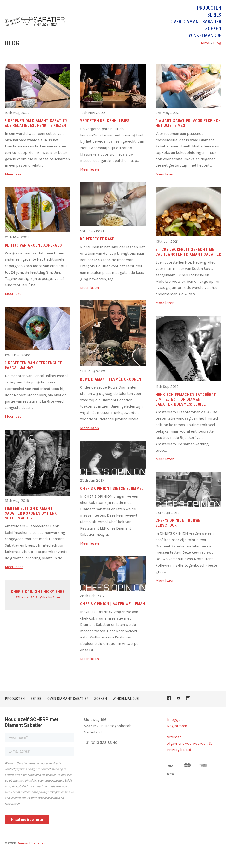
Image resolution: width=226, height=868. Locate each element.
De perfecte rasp (97, 248)
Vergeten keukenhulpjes (105, 130)
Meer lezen (14, 183)
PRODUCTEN (209, 8)
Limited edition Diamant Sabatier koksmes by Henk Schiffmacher (31, 522)
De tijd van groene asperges (33, 254)
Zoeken (213, 28)
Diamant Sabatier (31, 852)
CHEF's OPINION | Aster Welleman (113, 613)
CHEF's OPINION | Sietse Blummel (112, 497)
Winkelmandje (205, 35)
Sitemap (174, 746)
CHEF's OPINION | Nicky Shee (38, 600)
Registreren (177, 735)
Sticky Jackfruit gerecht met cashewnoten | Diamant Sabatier (188, 261)
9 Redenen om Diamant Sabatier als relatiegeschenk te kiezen (36, 132)
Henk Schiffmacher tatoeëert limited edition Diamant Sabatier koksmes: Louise (186, 408)
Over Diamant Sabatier (196, 22)
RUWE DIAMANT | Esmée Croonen (111, 388)
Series (214, 15)
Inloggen (175, 728)
